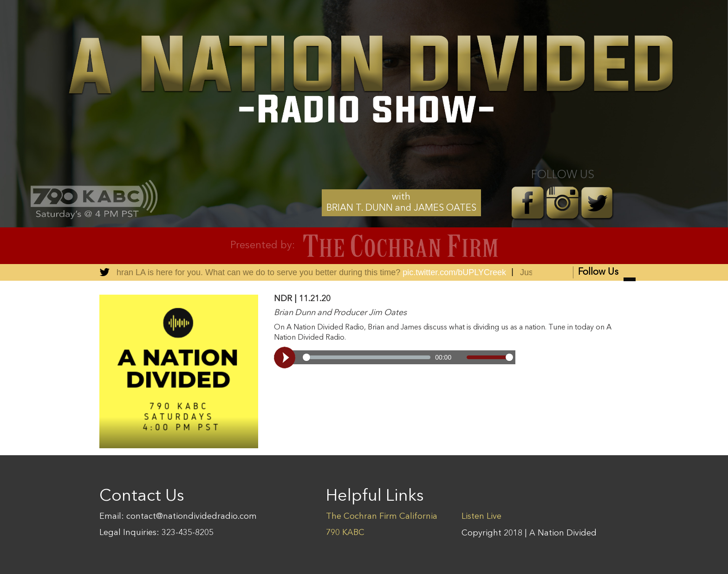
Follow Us (607, 273)
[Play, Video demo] (286, 358)
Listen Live (481, 516)
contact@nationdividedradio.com (192, 516)
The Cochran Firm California (382, 516)
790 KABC (345, 533)
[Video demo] (395, 357)
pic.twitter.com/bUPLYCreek (455, 272)
